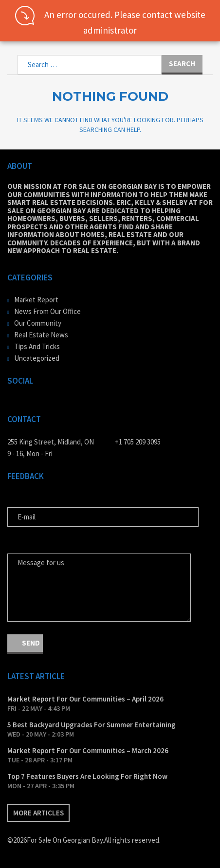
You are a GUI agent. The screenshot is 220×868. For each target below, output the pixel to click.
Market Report (36, 300)
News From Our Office (47, 311)
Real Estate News (41, 335)
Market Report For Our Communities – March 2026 (88, 750)
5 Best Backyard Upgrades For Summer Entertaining (92, 725)
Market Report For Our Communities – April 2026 (85, 699)
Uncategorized (37, 358)
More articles (38, 813)
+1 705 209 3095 (138, 442)
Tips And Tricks (37, 346)
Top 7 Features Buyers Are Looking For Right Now (87, 776)
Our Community (38, 323)
